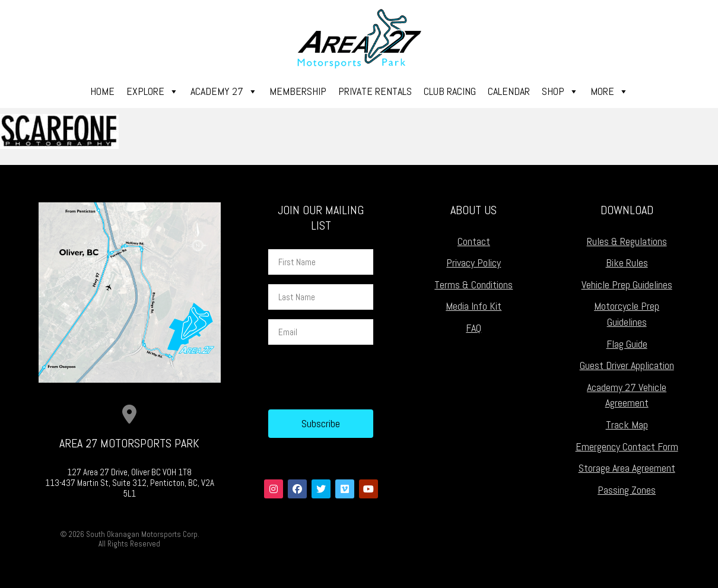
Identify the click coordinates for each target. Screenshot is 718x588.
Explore (153, 91)
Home (102, 91)
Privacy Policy (474, 263)
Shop (560, 91)
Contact (474, 241)
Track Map (627, 425)
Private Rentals (375, 91)
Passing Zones (627, 490)
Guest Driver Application (627, 365)
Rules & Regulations (627, 241)
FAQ (474, 328)
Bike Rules (627, 263)
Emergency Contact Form (627, 446)
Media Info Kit (474, 306)
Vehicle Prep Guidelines (627, 285)
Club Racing (450, 91)
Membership (298, 91)
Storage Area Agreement (627, 468)
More (609, 91)
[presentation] (358, 377)
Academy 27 (224, 91)
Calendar (509, 91)
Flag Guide (627, 344)
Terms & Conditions (474, 285)
